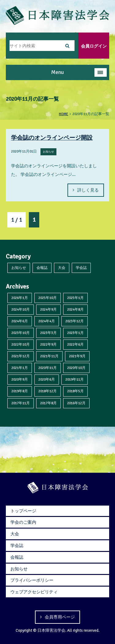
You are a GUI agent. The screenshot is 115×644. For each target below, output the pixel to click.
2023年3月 (48, 333)
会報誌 (42, 268)
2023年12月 (75, 321)
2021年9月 (77, 356)
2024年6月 (20, 321)
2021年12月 (21, 356)
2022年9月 (48, 344)
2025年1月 (75, 298)
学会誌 (81, 268)
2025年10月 (48, 298)
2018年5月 (75, 391)
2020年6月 (47, 379)
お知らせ (19, 268)
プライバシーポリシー (32, 580)
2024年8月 (75, 309)
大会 (62, 268)
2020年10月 (76, 368)
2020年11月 (48, 368)
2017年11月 (21, 403)
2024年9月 (48, 309)
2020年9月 (20, 379)
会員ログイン (94, 46)
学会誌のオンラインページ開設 (52, 138)
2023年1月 (75, 333)
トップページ (23, 511)
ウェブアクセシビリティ (34, 592)
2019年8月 (20, 391)
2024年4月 (47, 321)
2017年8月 (48, 403)
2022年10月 (21, 344)
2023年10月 (21, 333)
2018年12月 (48, 391)
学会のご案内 (23, 522)
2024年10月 (21, 309)
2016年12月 (76, 403)
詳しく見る (88, 190)
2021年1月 (20, 368)
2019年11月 (75, 379)
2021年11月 (49, 356)
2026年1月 (20, 298)
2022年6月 (75, 344)
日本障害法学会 (51, 630)
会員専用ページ (60, 617)
